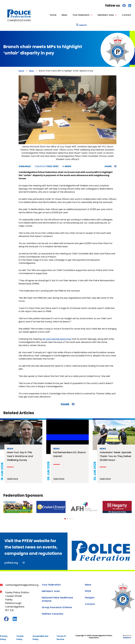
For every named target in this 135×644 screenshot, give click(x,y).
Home (53, 15)
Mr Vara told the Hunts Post (57, 338)
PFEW (88, 590)
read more (13, 478)
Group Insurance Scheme (57, 607)
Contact (126, 15)
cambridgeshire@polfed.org (22, 584)
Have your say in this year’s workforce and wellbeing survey (20, 455)
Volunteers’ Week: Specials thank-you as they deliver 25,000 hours (116, 455)
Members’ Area (106, 15)
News (64, 15)
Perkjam (90, 597)
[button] (65, 518)
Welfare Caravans (53, 613)
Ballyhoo (127, 637)
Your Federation (81, 15)
